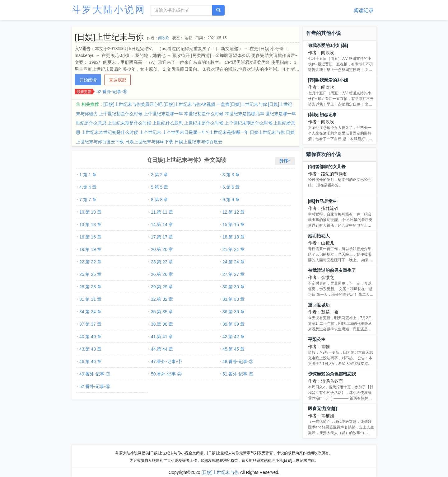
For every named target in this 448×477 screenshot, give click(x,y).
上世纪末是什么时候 (204, 123)
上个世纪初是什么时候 (121, 114)
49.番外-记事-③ (95, 374)
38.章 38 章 (162, 324)
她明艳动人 (319, 236)
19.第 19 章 (90, 249)
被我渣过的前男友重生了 (332, 270)
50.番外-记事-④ (166, 374)
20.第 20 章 (162, 249)
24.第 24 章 (233, 262)
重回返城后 (319, 305)
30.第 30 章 (233, 287)
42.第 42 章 (233, 337)
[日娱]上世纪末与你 (220, 472)
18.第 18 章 (233, 237)
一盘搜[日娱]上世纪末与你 (242, 104)
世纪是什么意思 (91, 123)
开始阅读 (88, 80)
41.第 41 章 (162, 337)
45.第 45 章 (233, 349)
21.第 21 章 (233, 249)
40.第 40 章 (90, 337)
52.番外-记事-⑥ (112, 92)
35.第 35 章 (162, 312)
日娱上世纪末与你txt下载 (149, 142)
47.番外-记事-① (166, 361)
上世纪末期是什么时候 (129, 123)
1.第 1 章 (88, 175)
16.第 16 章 (90, 237)
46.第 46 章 (90, 361)
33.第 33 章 (233, 299)
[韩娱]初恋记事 (322, 115)
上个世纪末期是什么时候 (249, 123)
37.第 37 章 (90, 324)
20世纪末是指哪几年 (245, 114)
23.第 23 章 (162, 262)
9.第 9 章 (231, 200)
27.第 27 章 (233, 274)
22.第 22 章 (90, 262)
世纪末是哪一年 (281, 114)
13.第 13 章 (90, 224)
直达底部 (118, 80)
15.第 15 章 (233, 224)
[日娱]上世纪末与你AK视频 (189, 104)
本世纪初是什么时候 (204, 114)
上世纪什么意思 (168, 123)
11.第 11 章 (162, 212)
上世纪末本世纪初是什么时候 (110, 132)
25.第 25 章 (90, 274)
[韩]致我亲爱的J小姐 (328, 80)
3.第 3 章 (231, 175)
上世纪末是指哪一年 (229, 132)
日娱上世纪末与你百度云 (198, 142)
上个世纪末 (150, 132)
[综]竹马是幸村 (322, 201)
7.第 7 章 (88, 200)
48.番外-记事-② (238, 361)
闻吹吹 (164, 38)
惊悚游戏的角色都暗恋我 (332, 374)
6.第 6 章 (231, 187)
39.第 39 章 (233, 324)
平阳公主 (317, 339)
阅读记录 (364, 10)
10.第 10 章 (90, 212)
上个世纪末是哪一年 (163, 114)
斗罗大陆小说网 (109, 9)
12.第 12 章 (233, 212)
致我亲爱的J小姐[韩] (328, 45)
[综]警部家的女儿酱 (327, 167)
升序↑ (285, 161)
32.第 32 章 (162, 299)
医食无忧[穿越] (322, 409)
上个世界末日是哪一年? (185, 132)
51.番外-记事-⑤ (238, 374)
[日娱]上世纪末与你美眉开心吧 (133, 104)
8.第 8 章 (159, 200)
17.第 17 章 (162, 237)
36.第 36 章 (233, 312)
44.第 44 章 (162, 349)
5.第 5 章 (159, 187)
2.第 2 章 (159, 175)
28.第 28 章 (90, 287)
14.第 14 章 (162, 224)
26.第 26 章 (162, 274)
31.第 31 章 (90, 299)
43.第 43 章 (90, 349)
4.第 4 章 (88, 187)
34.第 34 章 (90, 312)
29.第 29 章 (162, 287)
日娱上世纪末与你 (267, 132)
